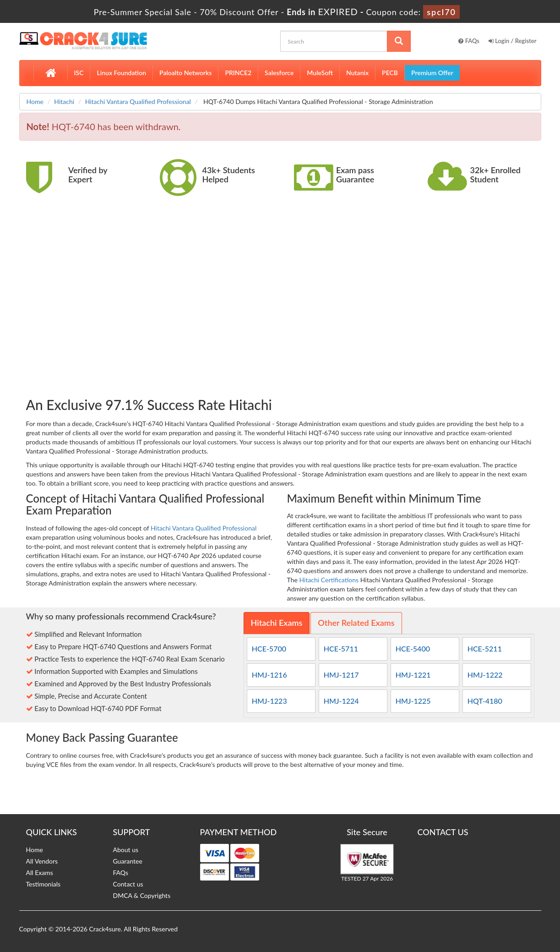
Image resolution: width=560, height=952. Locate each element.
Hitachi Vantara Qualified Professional (138, 101)
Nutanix (357, 73)
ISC (79, 73)
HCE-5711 (341, 648)
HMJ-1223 (269, 701)
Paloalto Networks (185, 73)
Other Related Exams (356, 623)
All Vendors (42, 861)
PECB (390, 73)
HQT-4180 (485, 701)
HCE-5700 (269, 648)
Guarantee (128, 861)
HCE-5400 (413, 648)
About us (126, 850)
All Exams (40, 873)
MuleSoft (320, 73)
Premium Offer (432, 73)
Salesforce (279, 73)
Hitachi (64, 101)
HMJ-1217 (341, 675)
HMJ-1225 (413, 701)
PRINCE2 (238, 73)
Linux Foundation (121, 73)
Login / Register (513, 41)
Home (35, 101)
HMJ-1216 (269, 675)
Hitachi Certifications (329, 580)
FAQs (469, 41)
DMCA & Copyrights (142, 895)
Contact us (128, 884)
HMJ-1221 (413, 675)
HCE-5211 (485, 648)
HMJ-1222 (485, 675)
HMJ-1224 (341, 701)
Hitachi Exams (277, 623)
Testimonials (43, 884)
